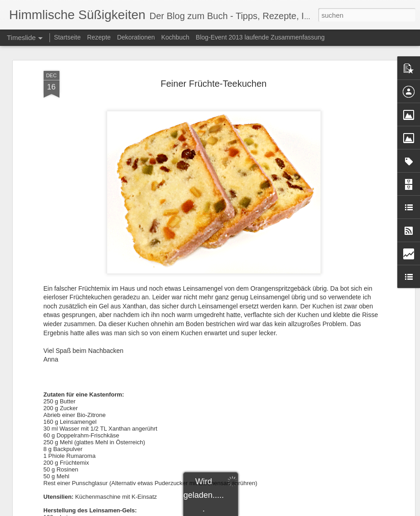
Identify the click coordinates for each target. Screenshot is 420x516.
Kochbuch (175, 37)
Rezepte (99, 37)
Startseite (67, 37)
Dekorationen (136, 37)
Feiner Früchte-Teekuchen (214, 84)
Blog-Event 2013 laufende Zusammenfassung (260, 37)
